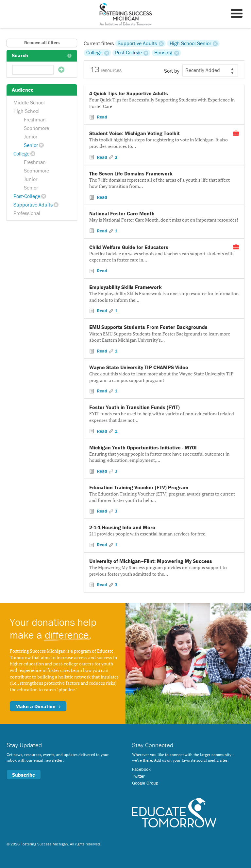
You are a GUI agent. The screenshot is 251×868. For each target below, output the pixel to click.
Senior (31, 145)
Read (101, 117)
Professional (27, 213)
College (21, 154)
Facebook (141, 769)
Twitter (138, 776)
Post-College (27, 196)
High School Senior (190, 43)
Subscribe (24, 775)
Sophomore (36, 128)
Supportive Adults (33, 205)
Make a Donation (38, 706)
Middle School (29, 102)
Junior (31, 136)
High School (26, 111)
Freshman (35, 119)
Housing (163, 53)
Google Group (145, 783)
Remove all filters (42, 43)
